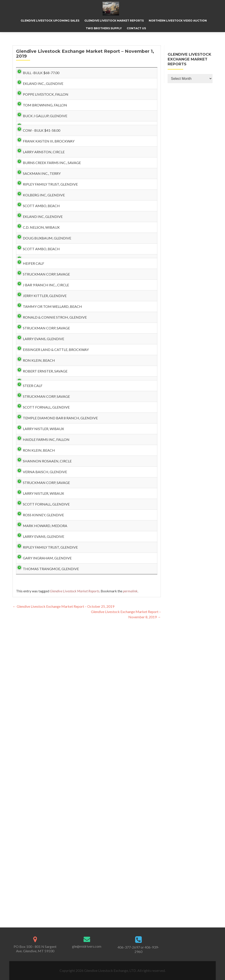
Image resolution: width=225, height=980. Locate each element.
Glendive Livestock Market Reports (114, 21)
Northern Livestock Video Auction (178, 21)
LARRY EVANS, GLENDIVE (39, 494)
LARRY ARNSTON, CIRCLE (39, 194)
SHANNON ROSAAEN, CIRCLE (43, 686)
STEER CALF (28, 568)
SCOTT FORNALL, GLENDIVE (42, 597)
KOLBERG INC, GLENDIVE (39, 265)
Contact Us (136, 28)
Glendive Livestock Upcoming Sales (50, 21)
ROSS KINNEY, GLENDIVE (39, 775)
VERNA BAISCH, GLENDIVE (41, 704)
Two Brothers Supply (104, 28)
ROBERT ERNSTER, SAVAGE (41, 547)
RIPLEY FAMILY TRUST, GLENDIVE (46, 247)
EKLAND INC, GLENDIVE (38, 301)
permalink (130, 893)
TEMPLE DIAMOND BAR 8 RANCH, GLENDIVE (47, 618)
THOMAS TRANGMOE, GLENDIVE (46, 864)
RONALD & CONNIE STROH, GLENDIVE (41, 461)
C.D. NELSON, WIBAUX (37, 319)
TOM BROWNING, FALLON (41, 126)
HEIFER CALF (29, 376)
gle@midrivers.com (87, 946)
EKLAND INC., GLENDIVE (39, 90)
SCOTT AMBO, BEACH (37, 283)
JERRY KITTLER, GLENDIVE (40, 422)
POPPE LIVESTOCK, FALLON (41, 108)
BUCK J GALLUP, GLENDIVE (41, 144)
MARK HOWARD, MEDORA (41, 793)
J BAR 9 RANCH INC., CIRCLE (42, 404)
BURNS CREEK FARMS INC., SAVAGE (47, 212)
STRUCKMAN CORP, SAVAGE (42, 387)
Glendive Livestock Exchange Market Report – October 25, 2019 (63, 909)
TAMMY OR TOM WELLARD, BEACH (48, 440)
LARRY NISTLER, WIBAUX (39, 633)
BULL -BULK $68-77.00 (37, 73)
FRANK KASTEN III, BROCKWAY (44, 176)
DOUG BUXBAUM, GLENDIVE (43, 337)
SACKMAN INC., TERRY (37, 230)
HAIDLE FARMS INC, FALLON (42, 651)
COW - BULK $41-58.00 (37, 165)
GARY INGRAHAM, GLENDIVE (43, 846)
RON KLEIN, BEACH (34, 529)
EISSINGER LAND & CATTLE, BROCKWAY (41, 515)
